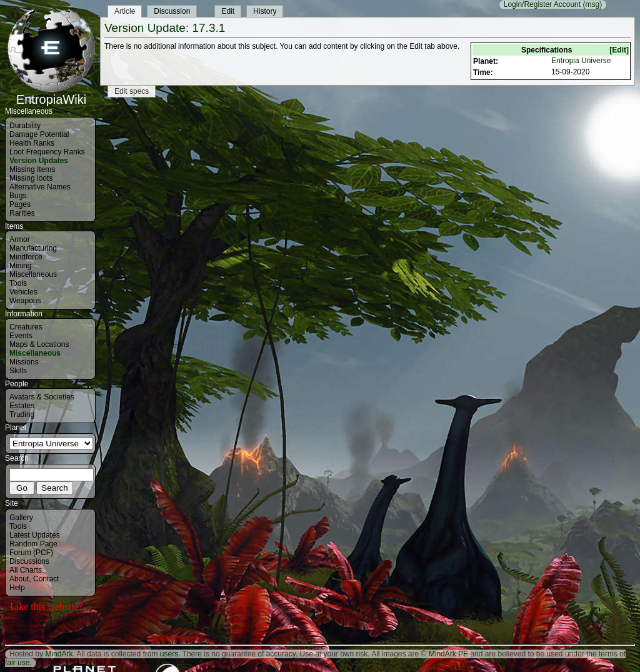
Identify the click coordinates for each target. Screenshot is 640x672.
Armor (20, 239)
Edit (228, 11)
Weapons (25, 301)
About (19, 579)
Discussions (29, 561)
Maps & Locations (39, 344)
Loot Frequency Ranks (47, 152)
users (169, 654)
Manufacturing (33, 248)
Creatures (26, 327)
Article (125, 11)
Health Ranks (32, 143)
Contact (46, 579)
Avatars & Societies (42, 397)
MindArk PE (448, 654)
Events (21, 336)
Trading (22, 414)
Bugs (18, 196)
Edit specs (132, 91)
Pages (20, 204)
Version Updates (39, 161)
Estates (22, 406)
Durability (25, 126)
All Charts (26, 570)
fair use (17, 663)
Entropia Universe (581, 61)
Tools (18, 283)
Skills (18, 371)
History (265, 11)
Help (17, 588)
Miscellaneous (33, 274)
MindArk (59, 654)
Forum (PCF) (31, 553)
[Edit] (619, 50)
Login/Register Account (542, 4)
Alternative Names (40, 187)
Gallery (21, 518)
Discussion (172, 11)
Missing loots (31, 178)
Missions (24, 362)
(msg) (592, 4)
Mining (20, 266)
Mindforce (26, 257)
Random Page (33, 544)
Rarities (22, 213)
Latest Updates (35, 535)
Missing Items (32, 169)
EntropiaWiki (51, 94)
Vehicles (23, 292)
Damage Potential (39, 134)
